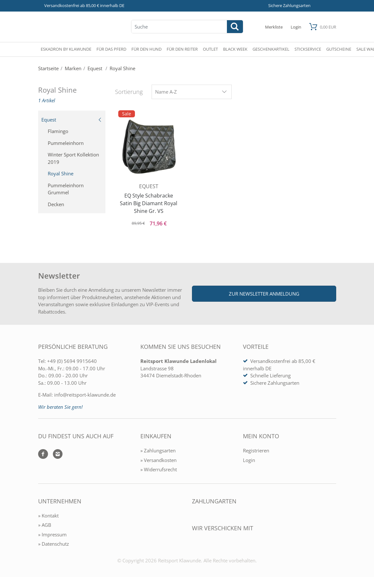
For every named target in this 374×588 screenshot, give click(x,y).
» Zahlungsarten (158, 450)
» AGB (45, 525)
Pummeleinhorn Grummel (66, 189)
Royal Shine (61, 173)
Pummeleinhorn (66, 143)
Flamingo (58, 131)
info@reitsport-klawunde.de (85, 395)
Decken (56, 204)
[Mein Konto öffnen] (296, 27)
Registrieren (256, 450)
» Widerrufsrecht (159, 469)
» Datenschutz (54, 544)
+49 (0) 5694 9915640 (72, 361)
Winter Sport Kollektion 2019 (73, 158)
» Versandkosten (158, 460)
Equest (72, 120)
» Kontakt (48, 516)
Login (249, 460)
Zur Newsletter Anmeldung (264, 294)
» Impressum (52, 534)
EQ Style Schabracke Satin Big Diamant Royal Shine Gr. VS (149, 203)
